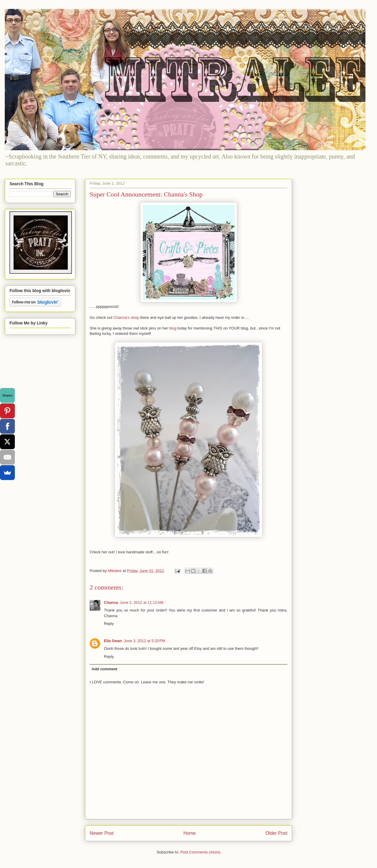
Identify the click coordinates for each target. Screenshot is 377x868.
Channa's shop (126, 317)
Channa (111, 602)
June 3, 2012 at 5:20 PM (145, 641)
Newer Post (102, 833)
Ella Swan (113, 641)
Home (190, 833)
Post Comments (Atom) (200, 852)
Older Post (276, 833)
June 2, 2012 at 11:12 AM (142, 602)
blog (173, 328)
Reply (109, 624)
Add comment (105, 669)
